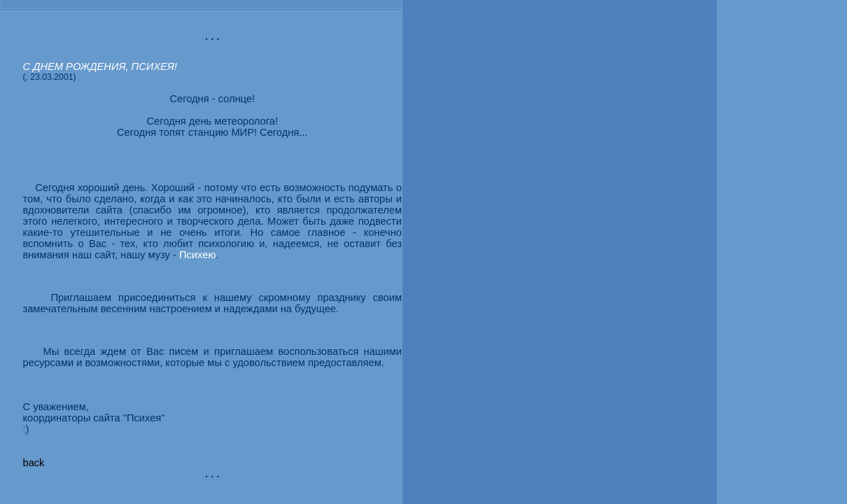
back (33, 463)
